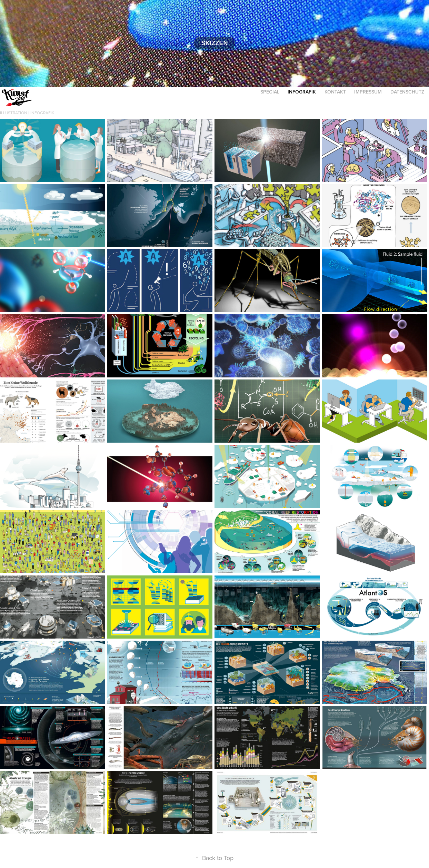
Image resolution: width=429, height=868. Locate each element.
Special (270, 92)
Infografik (302, 92)
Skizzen (214, 43)
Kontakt (335, 92)
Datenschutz (407, 92)
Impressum (368, 92)
